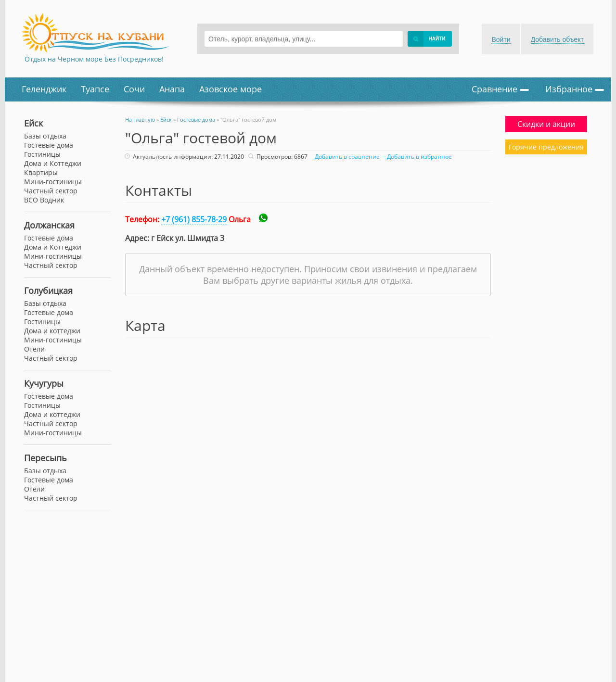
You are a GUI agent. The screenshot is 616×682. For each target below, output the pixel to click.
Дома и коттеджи (52, 331)
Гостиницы (42, 154)
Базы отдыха (45, 136)
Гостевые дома (49, 145)
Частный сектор (51, 191)
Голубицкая (48, 290)
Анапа (172, 89)
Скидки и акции (546, 124)
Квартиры (41, 172)
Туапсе (95, 89)
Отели (34, 349)
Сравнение (500, 89)
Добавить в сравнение (346, 157)
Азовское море (231, 89)
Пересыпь (45, 458)
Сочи (134, 89)
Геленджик (44, 89)
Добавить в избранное (418, 157)
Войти (501, 39)
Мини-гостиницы (53, 182)
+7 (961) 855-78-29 (194, 219)
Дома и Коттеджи (53, 163)
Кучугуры (44, 383)
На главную (140, 120)
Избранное (575, 89)
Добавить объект (557, 39)
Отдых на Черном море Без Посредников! (94, 59)
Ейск (33, 123)
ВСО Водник (44, 200)
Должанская (49, 225)
